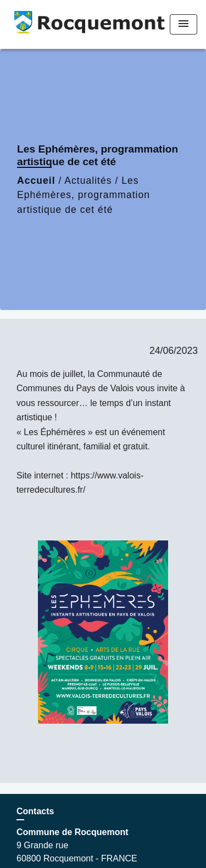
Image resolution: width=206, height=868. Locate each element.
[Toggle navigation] (183, 24)
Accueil (36, 181)
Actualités (88, 181)
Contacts (35, 811)
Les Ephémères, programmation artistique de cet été (83, 195)
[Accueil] (77, 24)
